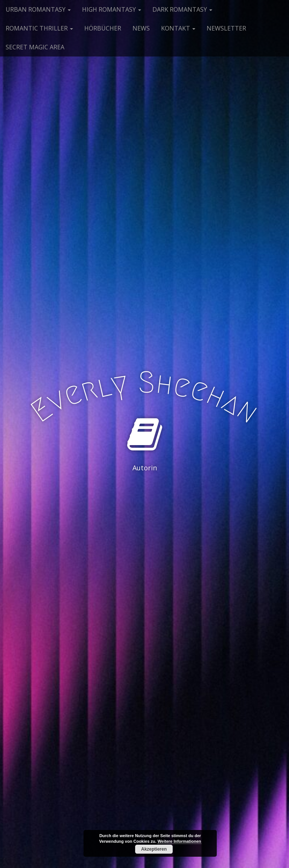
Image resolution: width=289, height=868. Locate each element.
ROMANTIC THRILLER (39, 28)
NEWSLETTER (226, 28)
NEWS (141, 28)
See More (144, 499)
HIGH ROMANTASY (112, 9)
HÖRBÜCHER (103, 28)
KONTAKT (178, 28)
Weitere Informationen (179, 841)
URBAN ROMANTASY (38, 9)
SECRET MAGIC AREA (35, 47)
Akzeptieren (154, 849)
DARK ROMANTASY (182, 9)
